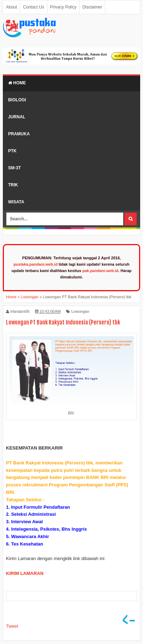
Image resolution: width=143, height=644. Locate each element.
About (11, 7)
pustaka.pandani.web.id (35, 264)
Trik (13, 185)
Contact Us (33, 7)
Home (17, 83)
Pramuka (19, 134)
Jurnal (17, 117)
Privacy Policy (63, 7)
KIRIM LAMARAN (25, 573)
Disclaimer (92, 7)
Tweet (12, 626)
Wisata (16, 202)
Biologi (17, 100)
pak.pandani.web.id (100, 271)
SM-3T (14, 168)
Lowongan (80, 311)
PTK (12, 151)
